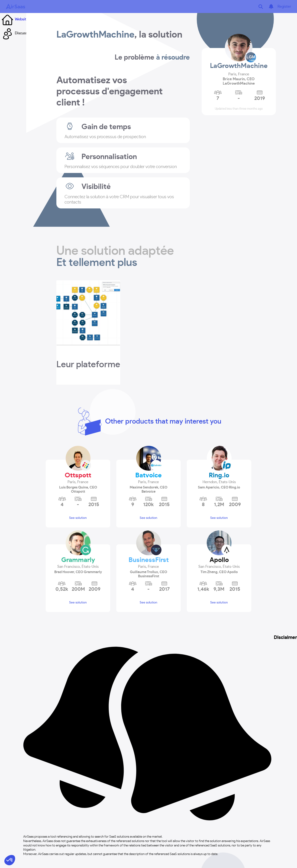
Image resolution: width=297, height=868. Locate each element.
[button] (78, 482)
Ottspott (78, 475)
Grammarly (78, 560)
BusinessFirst (149, 560)
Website (14, 19)
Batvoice (148, 475)
